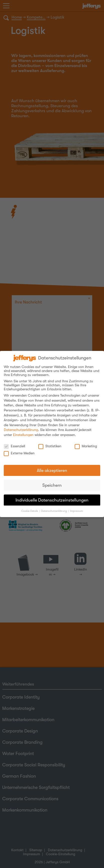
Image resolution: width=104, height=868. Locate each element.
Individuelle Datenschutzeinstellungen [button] (52, 497)
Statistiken (50, 443)
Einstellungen (23, 431)
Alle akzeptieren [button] (52, 467)
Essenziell (14, 443)
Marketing (86, 443)
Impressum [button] (76, 508)
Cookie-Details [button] (30, 508)
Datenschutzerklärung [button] (54, 508)
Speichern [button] (52, 482)
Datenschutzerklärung (21, 426)
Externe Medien (19, 450)
